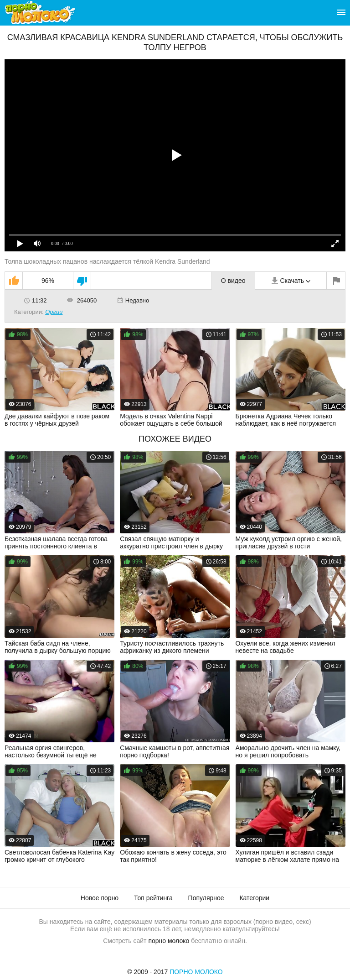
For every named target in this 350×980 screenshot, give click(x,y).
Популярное (206, 898)
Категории (254, 898)
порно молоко (169, 941)
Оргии (54, 312)
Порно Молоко (196, 972)
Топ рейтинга (153, 898)
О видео (233, 281)
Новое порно (100, 898)
